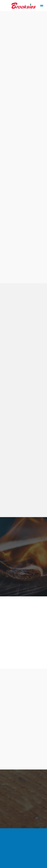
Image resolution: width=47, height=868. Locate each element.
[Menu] (42, 6)
